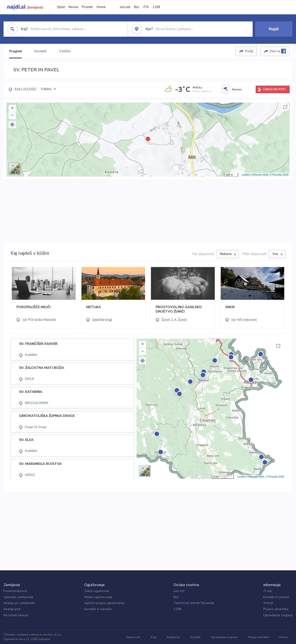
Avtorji (268, 603)
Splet (61, 7)
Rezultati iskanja (16, 615)
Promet (87, 7)
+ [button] (12, 109)
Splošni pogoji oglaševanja (104, 603)
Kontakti (40, 51)
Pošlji (249, 51)
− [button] (12, 116)
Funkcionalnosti (15, 591)
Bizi (137, 7)
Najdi (274, 29)
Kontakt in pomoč (276, 597)
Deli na (278, 51)
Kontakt (195, 637)
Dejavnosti (133, 637)
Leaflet (245, 175)
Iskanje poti (12, 609)
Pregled (15, 51)
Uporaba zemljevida (18, 597)
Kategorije (173, 637)
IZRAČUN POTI (274, 89)
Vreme (101, 7)
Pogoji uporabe (258, 637)
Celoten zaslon (285, 107)
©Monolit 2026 (260, 175)
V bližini (65, 51)
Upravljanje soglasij (278, 615)
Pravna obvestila (276, 609)
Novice (73, 7)
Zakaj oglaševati (97, 591)
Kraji (154, 637)
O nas (268, 591)
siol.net (125, 7)
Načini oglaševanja (98, 597)
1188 (156, 7)
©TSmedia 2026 (279, 175)
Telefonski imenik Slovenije (194, 603)
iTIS (146, 7)
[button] (12, 125)
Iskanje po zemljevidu (19, 603)
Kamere (237, 89)
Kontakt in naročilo (98, 609)
